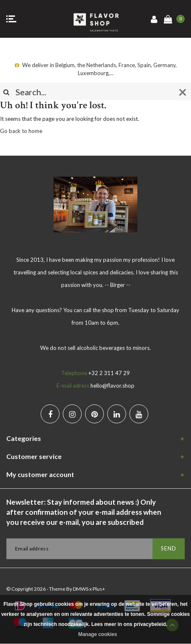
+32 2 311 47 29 (109, 373)
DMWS (81, 589)
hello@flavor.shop (112, 386)
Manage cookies (98, 634)
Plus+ (99, 589)
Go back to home (21, 131)
